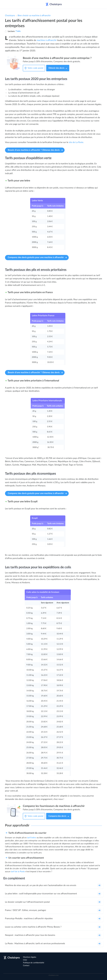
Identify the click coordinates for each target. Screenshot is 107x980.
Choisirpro (10, 16)
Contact (26, 965)
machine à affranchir (47, 40)
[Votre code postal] (36, 68)
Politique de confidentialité (34, 963)
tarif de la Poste (18, 872)
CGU (25, 960)
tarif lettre (32, 838)
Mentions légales (30, 957)
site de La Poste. (76, 142)
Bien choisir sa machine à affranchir (34, 16)
